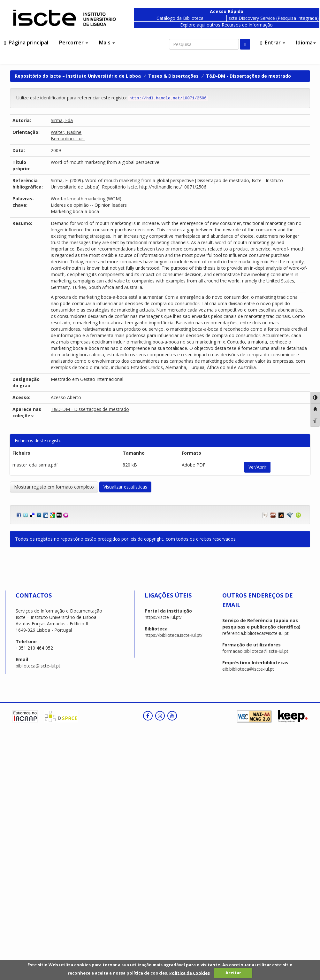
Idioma (306, 42)
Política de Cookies (190, 973)
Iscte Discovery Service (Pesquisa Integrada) (273, 18)
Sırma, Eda (62, 120)
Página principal (26, 42)
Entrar (273, 42)
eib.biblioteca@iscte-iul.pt (248, 669)
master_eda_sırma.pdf (35, 465)
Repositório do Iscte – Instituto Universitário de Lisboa (78, 76)
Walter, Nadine (66, 132)
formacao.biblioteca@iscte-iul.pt (255, 651)
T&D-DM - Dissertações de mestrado (248, 76)
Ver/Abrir (257, 467)
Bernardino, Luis (68, 139)
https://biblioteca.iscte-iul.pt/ (174, 635)
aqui (201, 25)
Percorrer (74, 42)
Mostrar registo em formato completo (54, 487)
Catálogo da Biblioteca (180, 18)
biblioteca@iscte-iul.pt (38, 666)
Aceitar (233, 973)
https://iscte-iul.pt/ (163, 617)
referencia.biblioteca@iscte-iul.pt (255, 633)
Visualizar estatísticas (125, 487)
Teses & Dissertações (173, 76)
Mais (107, 42)
